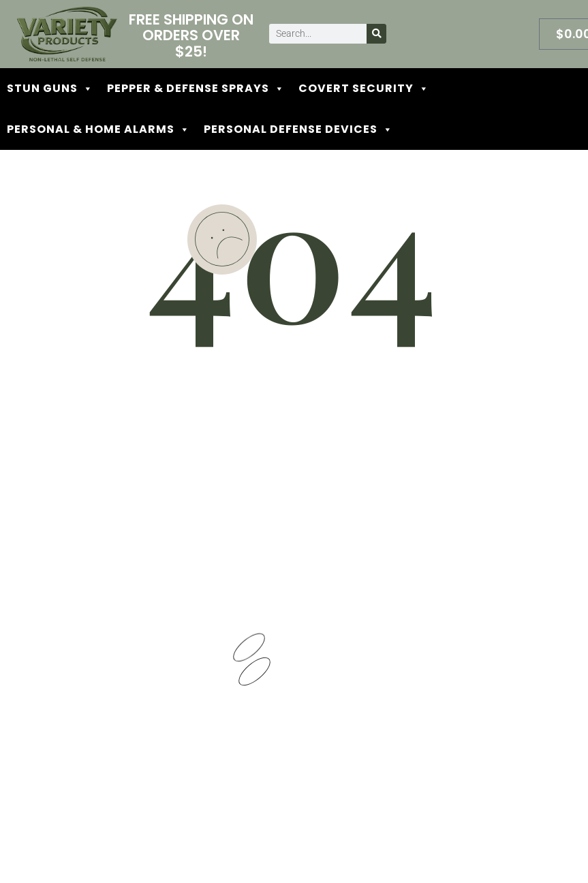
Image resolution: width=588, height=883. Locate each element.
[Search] (376, 34)
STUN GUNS (50, 89)
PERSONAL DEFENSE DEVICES (298, 129)
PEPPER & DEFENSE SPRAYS (196, 89)
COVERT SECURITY (364, 89)
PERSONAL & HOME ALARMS (98, 129)
